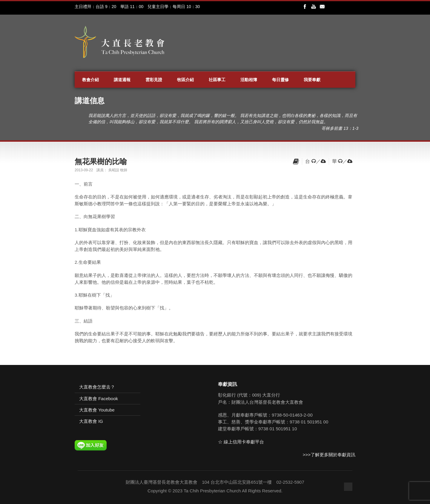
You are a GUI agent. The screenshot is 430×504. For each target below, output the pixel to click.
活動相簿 (249, 80)
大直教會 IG (91, 421)
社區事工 (217, 80)
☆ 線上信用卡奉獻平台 (241, 442)
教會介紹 (90, 80)
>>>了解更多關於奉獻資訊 (329, 455)
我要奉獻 (312, 80)
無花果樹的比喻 (101, 161)
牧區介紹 (185, 80)
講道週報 (122, 80)
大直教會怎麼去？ (97, 387)
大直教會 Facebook (99, 399)
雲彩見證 (154, 80)
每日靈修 (280, 80)
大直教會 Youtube (97, 410)
